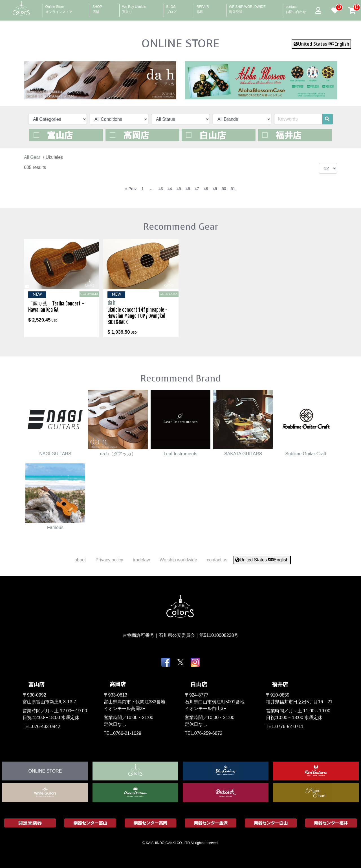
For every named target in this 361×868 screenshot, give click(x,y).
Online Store (59, 8)
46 (188, 189)
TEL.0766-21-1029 (123, 733)
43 (161, 189)
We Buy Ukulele (134, 8)
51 (233, 189)
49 (215, 189)
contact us (217, 560)
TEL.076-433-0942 (41, 727)
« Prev (131, 189)
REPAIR (203, 8)
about (80, 560)
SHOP (97, 8)
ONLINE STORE (180, 43)
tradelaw (141, 560)
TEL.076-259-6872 (203, 733)
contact (296, 8)
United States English (321, 44)
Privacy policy (109, 560)
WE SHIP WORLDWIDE (247, 8)
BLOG (171, 8)
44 (170, 189)
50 (224, 189)
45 (179, 189)
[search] (327, 119)
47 (197, 189)
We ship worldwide (178, 560)
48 (206, 189)
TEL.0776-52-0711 (285, 727)
